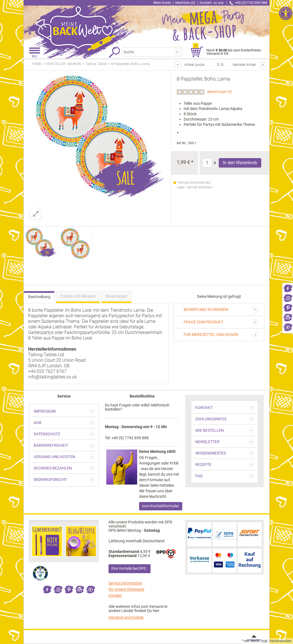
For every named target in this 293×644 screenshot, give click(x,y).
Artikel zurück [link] (195, 65)
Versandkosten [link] (280, 641)
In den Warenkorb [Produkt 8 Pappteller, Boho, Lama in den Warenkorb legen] (240, 163)
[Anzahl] (207, 163)
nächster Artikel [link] (244, 65)
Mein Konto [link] (162, 3)
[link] (288, 288)
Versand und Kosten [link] (126, 617)
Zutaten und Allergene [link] (78, 296)
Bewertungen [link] (217, 92)
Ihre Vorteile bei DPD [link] (129, 568)
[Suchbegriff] (150, 52)
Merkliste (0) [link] (185, 3)
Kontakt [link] (212, 3)
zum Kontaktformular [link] (161, 506)
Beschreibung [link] (39, 297)
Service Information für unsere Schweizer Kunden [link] (126, 589)
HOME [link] (37, 64)
